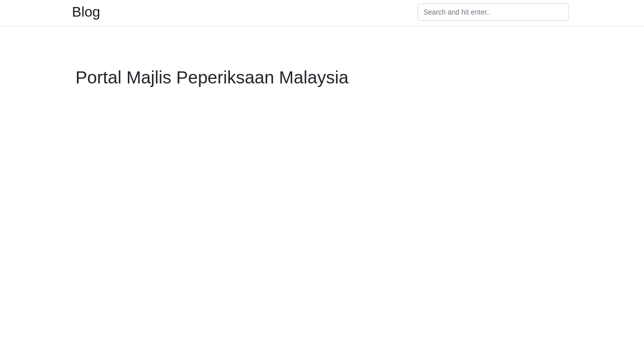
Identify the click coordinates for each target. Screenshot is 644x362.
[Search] (493, 12)
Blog (86, 12)
